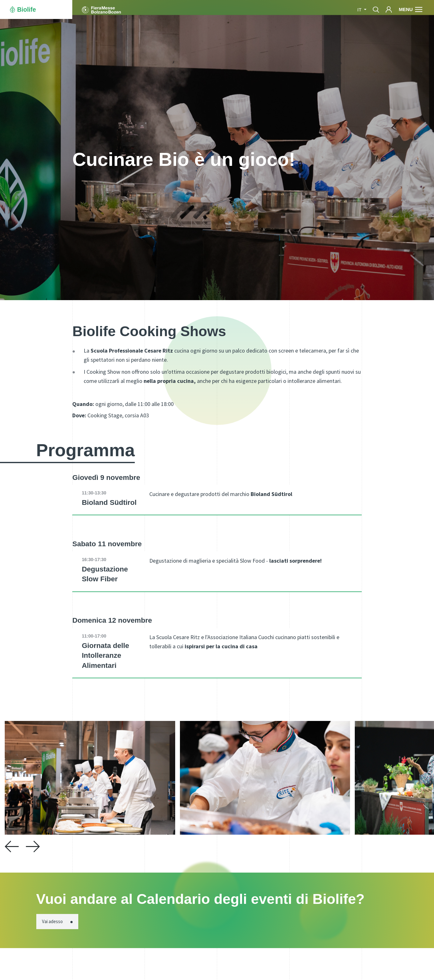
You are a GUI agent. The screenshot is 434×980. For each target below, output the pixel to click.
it (360, 10)
